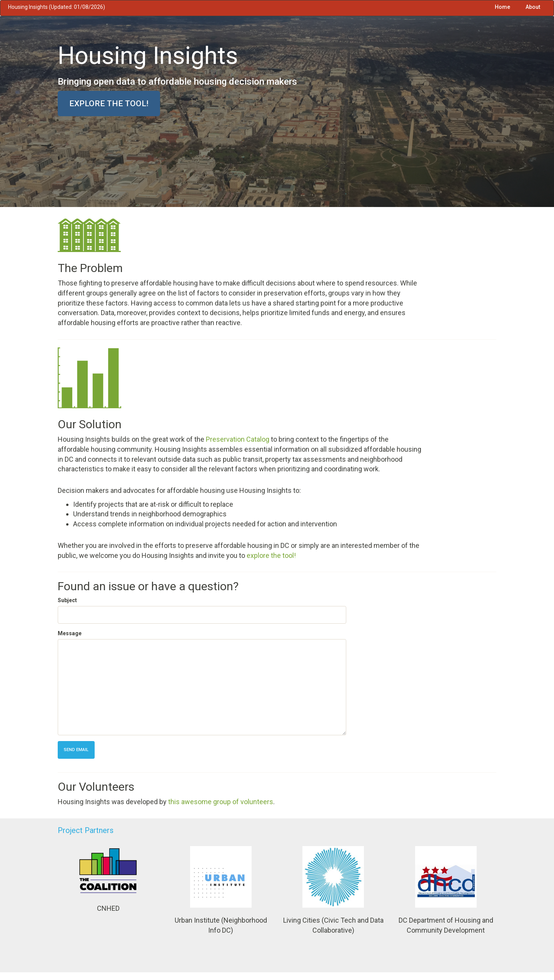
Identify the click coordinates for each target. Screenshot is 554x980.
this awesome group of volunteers (221, 802)
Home (502, 7)
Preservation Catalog (238, 439)
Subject (67, 600)
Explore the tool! (109, 104)
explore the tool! (271, 555)
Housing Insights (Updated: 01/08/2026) (57, 7)
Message (70, 633)
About (533, 7)
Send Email (76, 750)
